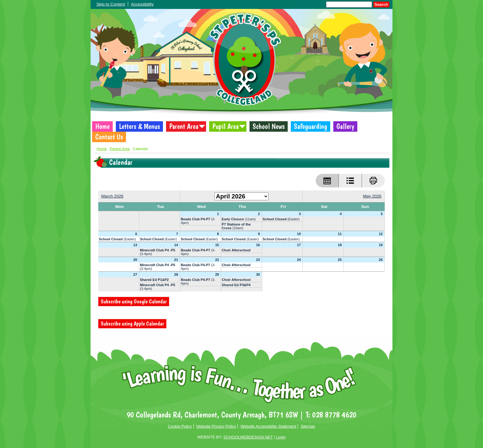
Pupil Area (225, 126)
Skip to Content (111, 4)
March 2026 (112, 196)
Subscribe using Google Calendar (134, 302)
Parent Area (184, 126)
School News (269, 126)
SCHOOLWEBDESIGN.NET (248, 437)
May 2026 (372, 196)
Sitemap (308, 426)
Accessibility (142, 4)
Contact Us (109, 137)
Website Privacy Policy (216, 426)
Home (102, 126)
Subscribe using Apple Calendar (132, 324)
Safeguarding (310, 126)
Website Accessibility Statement (268, 426)
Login (281, 437)
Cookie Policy (180, 426)
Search (381, 4)
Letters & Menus (139, 126)
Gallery (345, 126)
